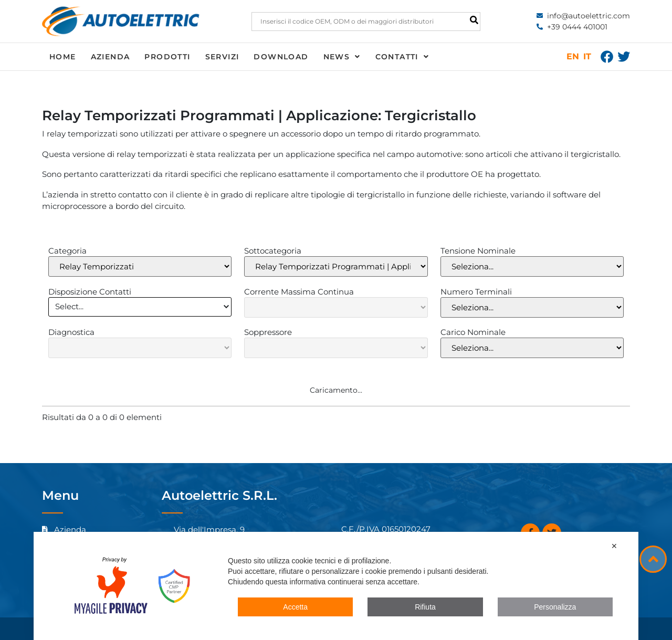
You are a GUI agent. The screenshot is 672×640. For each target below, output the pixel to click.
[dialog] (336, 586)
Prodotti (167, 57)
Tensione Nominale (478, 251)
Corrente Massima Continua (299, 292)
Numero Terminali (476, 292)
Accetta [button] (295, 607)
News (342, 57)
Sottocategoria (273, 251)
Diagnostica (71, 332)
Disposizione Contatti (90, 292)
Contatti (402, 57)
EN (573, 56)
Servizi (222, 57)
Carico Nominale (473, 332)
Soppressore (268, 332)
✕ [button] (614, 546)
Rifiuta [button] (425, 607)
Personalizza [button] (555, 607)
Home (63, 57)
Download (281, 57)
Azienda (111, 57)
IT (587, 56)
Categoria (67, 251)
